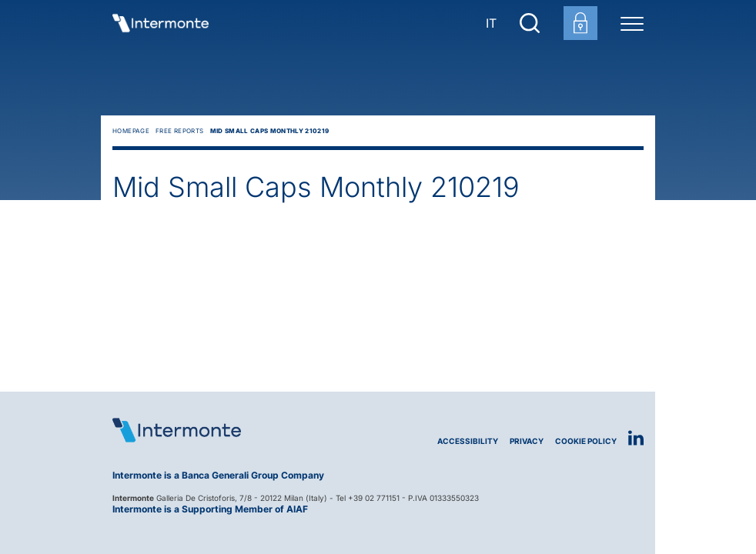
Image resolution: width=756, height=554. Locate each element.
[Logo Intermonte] (245, 430)
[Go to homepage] (161, 23)
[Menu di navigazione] (632, 23)
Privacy (527, 441)
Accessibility (468, 441)
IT (491, 23)
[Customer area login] (580, 23)
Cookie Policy (586, 441)
